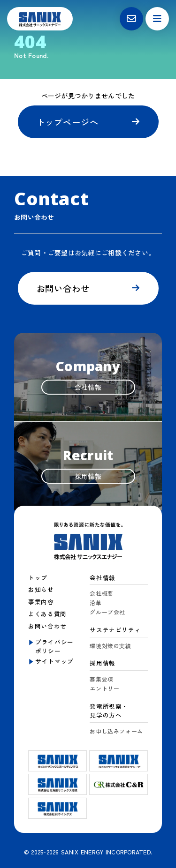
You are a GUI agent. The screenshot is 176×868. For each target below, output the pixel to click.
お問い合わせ (63, 288)
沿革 (96, 602)
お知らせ (41, 589)
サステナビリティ (115, 630)
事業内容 (41, 602)
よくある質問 (47, 614)
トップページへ (68, 122)
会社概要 (102, 593)
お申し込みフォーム (116, 731)
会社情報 (103, 578)
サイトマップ (54, 661)
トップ (38, 578)
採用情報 (103, 663)
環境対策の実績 (110, 646)
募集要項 (102, 679)
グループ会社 (107, 612)
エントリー (104, 688)
